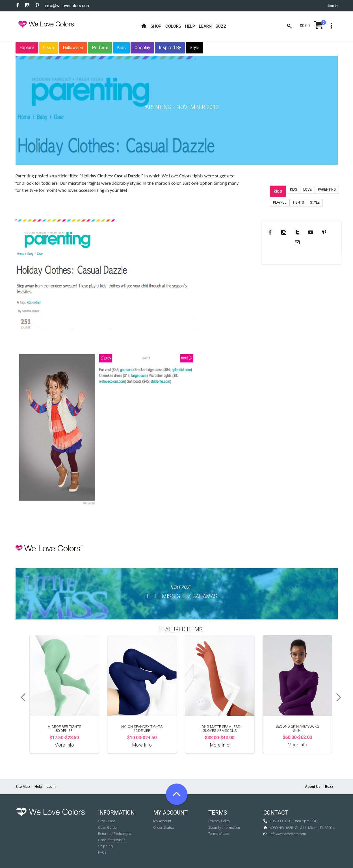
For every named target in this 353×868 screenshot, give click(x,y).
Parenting (327, 190)
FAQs (102, 852)
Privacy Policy (219, 821)
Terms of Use (219, 834)
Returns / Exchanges (115, 834)
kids (278, 191)
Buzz (329, 787)
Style (194, 48)
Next (341, 697)
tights (298, 203)
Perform (100, 48)
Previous (21, 697)
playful (280, 203)
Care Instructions (112, 840)
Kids (121, 48)
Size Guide (107, 821)
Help (38, 787)
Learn (48, 48)
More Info (64, 745)
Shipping (105, 846)
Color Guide (107, 827)
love (307, 190)
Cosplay (142, 48)
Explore (27, 48)
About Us (313, 787)
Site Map (23, 787)
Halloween (73, 48)
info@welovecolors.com (68, 6)
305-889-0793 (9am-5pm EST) (294, 821)
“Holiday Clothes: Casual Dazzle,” (111, 176)
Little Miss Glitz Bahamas (181, 596)
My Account (162, 821)
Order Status (164, 827)
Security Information (224, 827)
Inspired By (170, 48)
